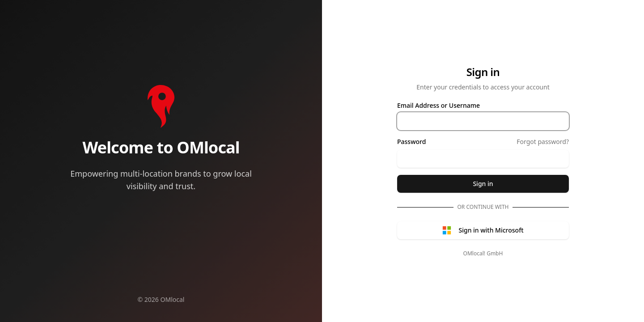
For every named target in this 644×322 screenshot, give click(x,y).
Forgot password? (543, 142)
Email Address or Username (439, 106)
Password (411, 142)
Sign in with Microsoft (483, 230)
